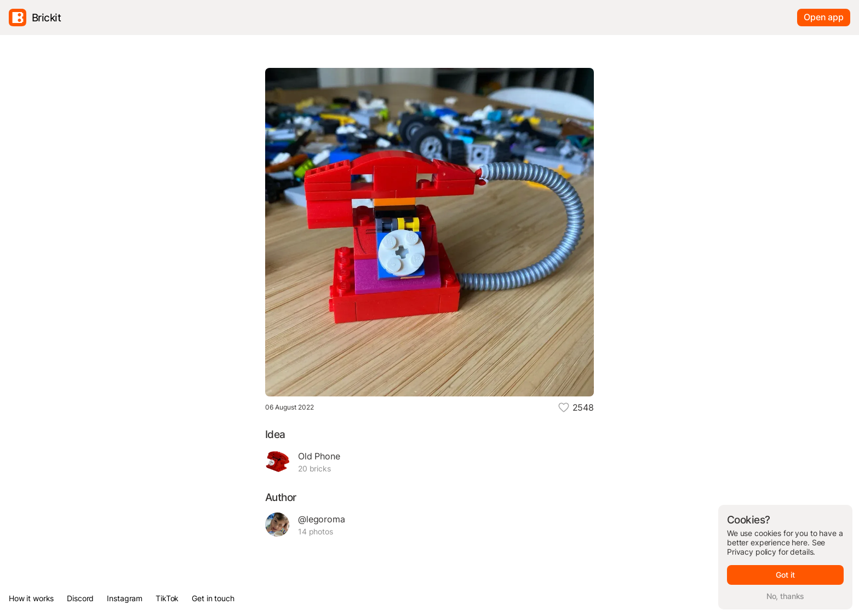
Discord (80, 598)
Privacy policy (752, 552)
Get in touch (213, 598)
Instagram (125, 598)
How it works (31, 598)
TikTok (167, 598)
